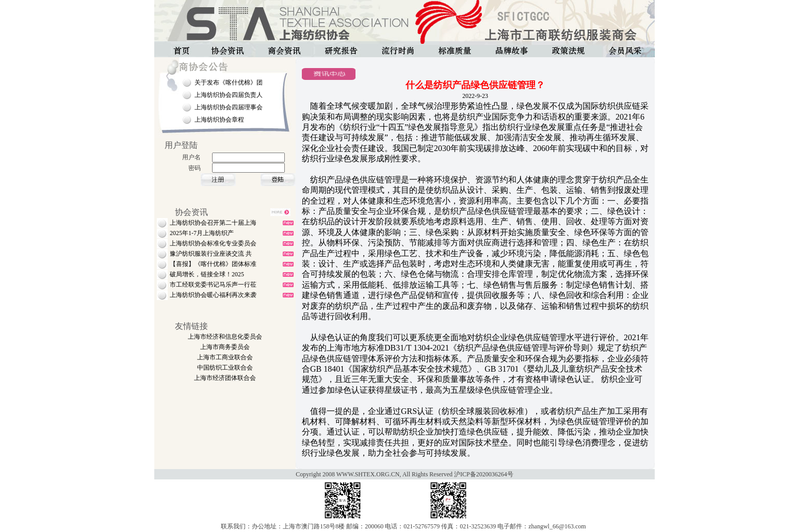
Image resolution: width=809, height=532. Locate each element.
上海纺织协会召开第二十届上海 (213, 223)
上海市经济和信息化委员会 (225, 337)
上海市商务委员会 (225, 347)
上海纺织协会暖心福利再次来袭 (213, 295)
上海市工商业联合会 (225, 357)
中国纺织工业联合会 (225, 368)
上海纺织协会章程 (219, 120)
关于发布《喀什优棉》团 (229, 82)
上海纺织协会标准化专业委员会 (213, 243)
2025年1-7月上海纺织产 (202, 233)
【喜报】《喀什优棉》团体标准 (213, 264)
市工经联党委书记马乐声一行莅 (213, 285)
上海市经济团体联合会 (225, 378)
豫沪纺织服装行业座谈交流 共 (211, 254)
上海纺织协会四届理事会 (229, 107)
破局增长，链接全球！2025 (207, 274)
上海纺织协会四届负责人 (229, 95)
